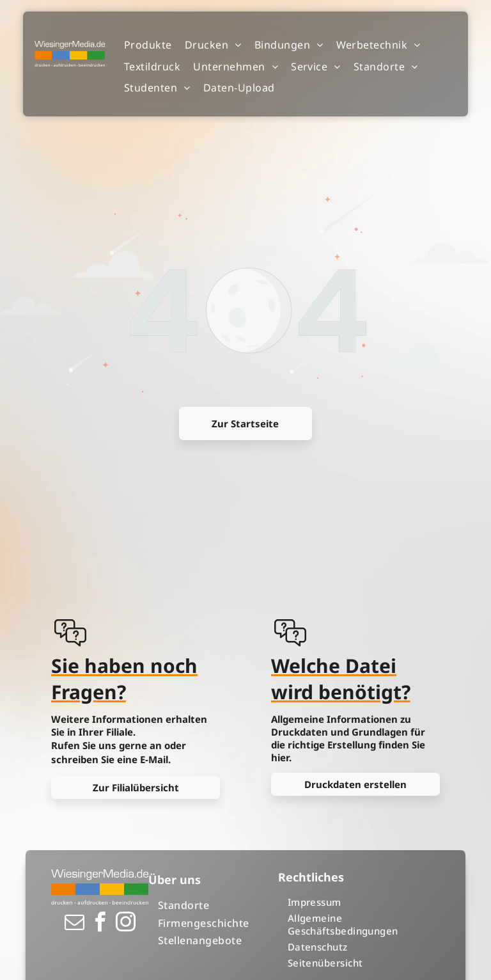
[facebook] (100, 924)
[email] (74, 924)
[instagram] (125, 924)
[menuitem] (148, 45)
